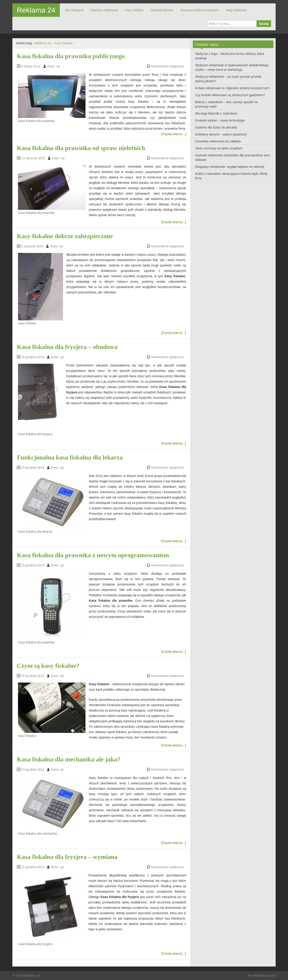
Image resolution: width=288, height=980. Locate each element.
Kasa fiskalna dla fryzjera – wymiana (67, 857)
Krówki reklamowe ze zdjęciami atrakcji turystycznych (232, 88)
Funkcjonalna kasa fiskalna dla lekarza (70, 457)
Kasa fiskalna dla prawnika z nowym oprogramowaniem (93, 555)
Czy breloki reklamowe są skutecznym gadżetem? (230, 95)
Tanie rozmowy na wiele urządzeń (219, 148)
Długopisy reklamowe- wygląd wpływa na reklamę (230, 167)
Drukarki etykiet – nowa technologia (220, 120)
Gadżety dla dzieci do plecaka (216, 127)
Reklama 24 (36, 10)
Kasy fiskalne (134, 10)
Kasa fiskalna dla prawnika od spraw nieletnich (81, 148)
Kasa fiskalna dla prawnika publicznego (71, 56)
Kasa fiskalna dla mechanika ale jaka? (69, 759)
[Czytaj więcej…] (174, 134)
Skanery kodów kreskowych (200, 10)
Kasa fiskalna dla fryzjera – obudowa (67, 347)
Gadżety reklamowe (104, 10)
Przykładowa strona (262, 976)
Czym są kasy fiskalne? (48, 666)
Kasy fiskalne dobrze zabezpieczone (65, 236)
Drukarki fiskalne (162, 10)
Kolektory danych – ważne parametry (221, 134)
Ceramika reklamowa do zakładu (218, 141)
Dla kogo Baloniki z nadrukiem (216, 113)
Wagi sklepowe (236, 10)
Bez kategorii (75, 10)
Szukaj (264, 24)
